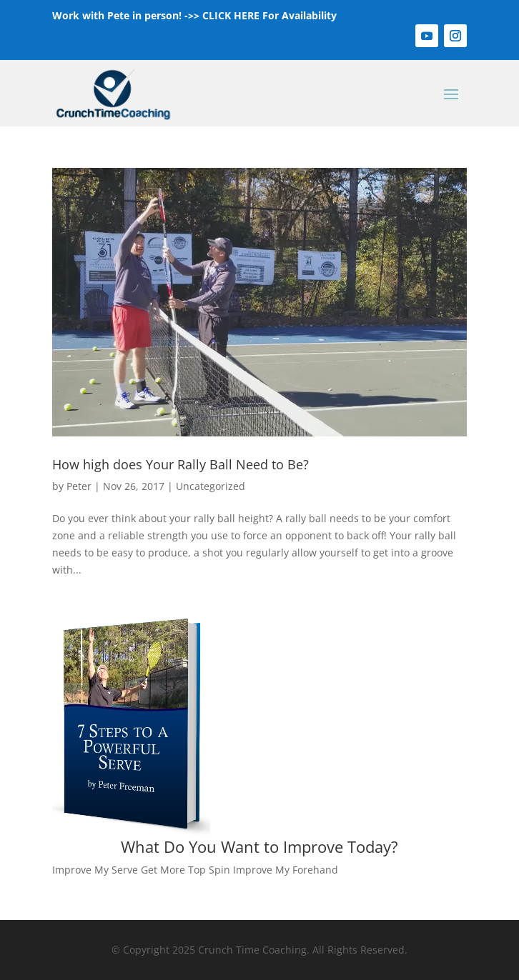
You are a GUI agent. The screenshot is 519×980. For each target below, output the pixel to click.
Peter (79, 486)
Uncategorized (211, 486)
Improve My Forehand (286, 870)
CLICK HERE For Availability (270, 15)
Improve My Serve (95, 870)
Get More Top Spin (186, 870)
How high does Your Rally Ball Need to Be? (181, 464)
